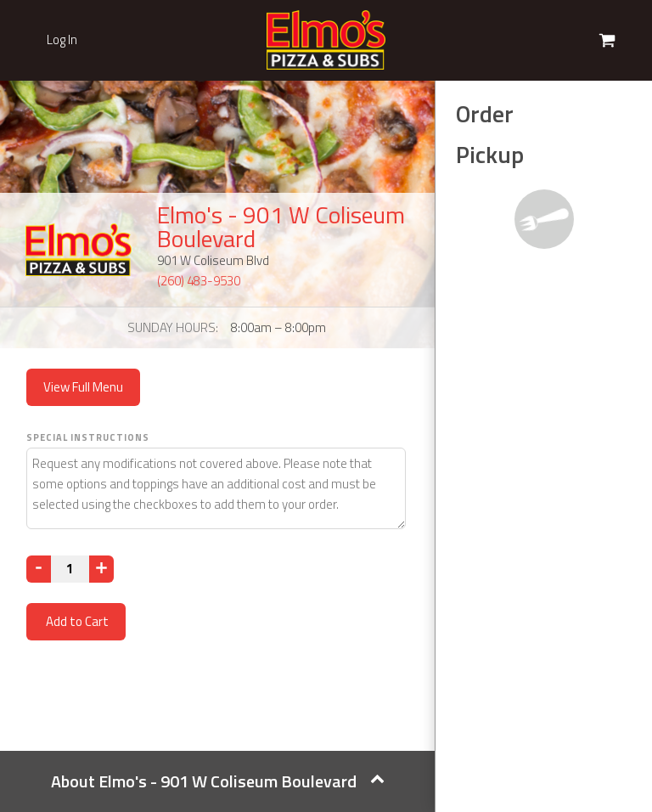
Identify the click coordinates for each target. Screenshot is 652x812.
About (218, 781)
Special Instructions (88, 437)
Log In (62, 40)
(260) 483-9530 (199, 281)
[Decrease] (39, 569)
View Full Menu (83, 387)
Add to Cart (76, 621)
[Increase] (101, 569)
